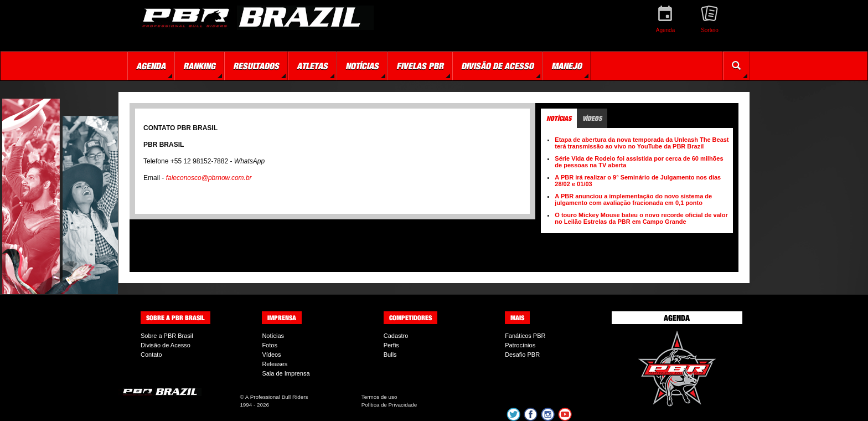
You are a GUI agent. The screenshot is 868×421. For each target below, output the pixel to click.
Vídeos (271, 355)
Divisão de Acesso (166, 345)
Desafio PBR (522, 355)
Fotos (270, 345)
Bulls (390, 355)
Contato (151, 355)
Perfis (391, 345)
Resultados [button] (256, 66)
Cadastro (396, 336)
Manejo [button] (567, 66)
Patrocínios (520, 345)
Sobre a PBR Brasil (167, 336)
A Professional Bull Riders (277, 397)
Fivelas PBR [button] (420, 66)
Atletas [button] (312, 66)
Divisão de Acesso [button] (497, 66)
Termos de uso (379, 397)
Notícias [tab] (559, 118)
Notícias (273, 336)
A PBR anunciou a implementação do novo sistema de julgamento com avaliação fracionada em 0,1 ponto (633, 199)
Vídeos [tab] (592, 118)
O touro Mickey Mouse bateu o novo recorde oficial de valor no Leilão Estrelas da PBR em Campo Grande (641, 218)
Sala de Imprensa (286, 373)
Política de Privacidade (389, 405)
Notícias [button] (362, 66)
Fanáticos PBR (525, 336)
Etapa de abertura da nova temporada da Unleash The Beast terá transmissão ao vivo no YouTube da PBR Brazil (642, 143)
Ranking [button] (199, 66)
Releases (275, 364)
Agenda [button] (151, 66)
